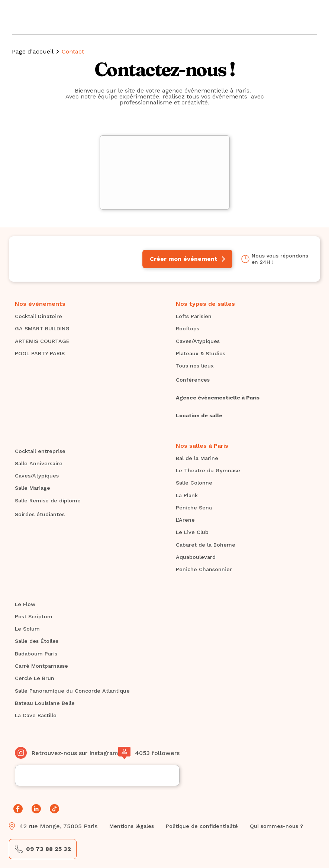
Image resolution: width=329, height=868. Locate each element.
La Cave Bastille (36, 715)
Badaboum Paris (36, 654)
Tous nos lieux (195, 366)
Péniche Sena (194, 508)
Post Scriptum (34, 616)
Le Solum (27, 629)
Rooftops (188, 328)
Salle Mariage (33, 488)
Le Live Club (192, 532)
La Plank (187, 495)
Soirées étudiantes (40, 514)
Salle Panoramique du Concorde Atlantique (72, 691)
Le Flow (25, 604)
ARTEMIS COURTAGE (42, 341)
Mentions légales (132, 826)
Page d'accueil (33, 51)
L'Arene (185, 520)
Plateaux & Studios (201, 353)
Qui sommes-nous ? (276, 826)
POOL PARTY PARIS (40, 353)
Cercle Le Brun (35, 678)
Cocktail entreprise (40, 451)
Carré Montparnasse (41, 666)
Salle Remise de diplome (48, 501)
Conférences (193, 380)
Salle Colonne (194, 483)
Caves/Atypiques (198, 341)
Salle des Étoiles (37, 641)
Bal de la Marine (197, 458)
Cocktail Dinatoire (38, 316)
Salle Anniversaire (39, 463)
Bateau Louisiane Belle (45, 703)
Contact (73, 51)
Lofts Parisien (194, 316)
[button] (306, 17)
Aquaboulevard (196, 557)
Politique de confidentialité (202, 826)
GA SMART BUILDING (42, 328)
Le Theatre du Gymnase (208, 470)
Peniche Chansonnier (204, 569)
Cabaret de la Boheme (206, 545)
